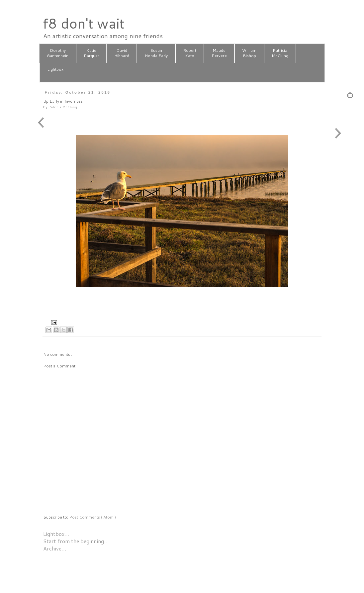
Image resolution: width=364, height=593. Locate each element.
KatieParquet (91, 53)
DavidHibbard (122, 53)
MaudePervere (219, 53)
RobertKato (190, 53)
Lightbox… (56, 534)
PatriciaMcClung (280, 53)
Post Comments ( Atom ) (92, 517)
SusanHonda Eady (156, 53)
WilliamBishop (249, 53)
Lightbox (55, 72)
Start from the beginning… (76, 541)
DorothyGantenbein (58, 53)
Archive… (55, 548)
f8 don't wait (84, 23)
